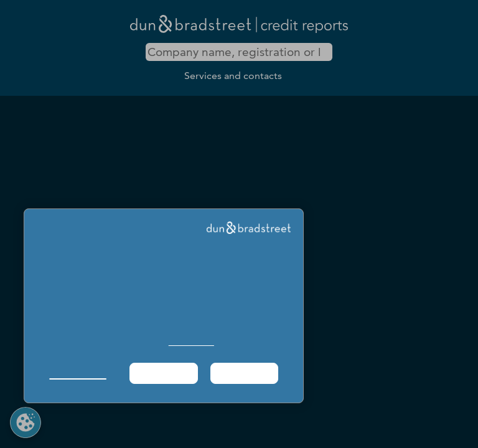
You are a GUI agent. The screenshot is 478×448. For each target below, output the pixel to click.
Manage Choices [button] (77, 373)
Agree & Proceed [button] (244, 373)
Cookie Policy (191, 342)
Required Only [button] (163, 373)
